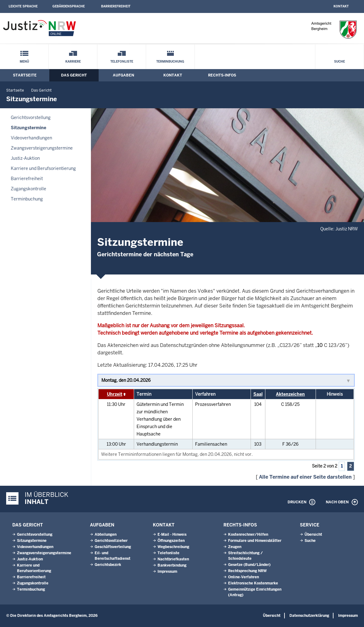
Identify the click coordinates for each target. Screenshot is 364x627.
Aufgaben (123, 75)
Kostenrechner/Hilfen (248, 534)
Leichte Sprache (23, 6)
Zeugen (235, 547)
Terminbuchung (170, 62)
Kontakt (341, 6)
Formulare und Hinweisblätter (255, 541)
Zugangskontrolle (29, 189)
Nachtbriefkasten (173, 559)
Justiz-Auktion (25, 158)
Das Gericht (74, 75)
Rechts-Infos (222, 75)
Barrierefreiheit (116, 6)
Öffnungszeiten (171, 541)
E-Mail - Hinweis (172, 534)
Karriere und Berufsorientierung (43, 168)
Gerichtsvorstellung (31, 118)
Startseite (25, 75)
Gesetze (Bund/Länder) (249, 565)
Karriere (73, 62)
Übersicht (313, 534)
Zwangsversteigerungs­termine (42, 148)
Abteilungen (106, 534)
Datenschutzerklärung (309, 616)
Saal (258, 394)
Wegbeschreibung (173, 547)
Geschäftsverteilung (113, 547)
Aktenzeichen (290, 394)
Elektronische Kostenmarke (253, 583)
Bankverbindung (172, 565)
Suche (339, 62)
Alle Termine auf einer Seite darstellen (305, 477)
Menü (24, 62)
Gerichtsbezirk (108, 565)
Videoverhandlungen (31, 138)
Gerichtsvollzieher (111, 541)
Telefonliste (122, 62)
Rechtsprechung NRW (247, 571)
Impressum (167, 571)
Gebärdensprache (69, 6)
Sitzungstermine (29, 128)
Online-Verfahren (243, 577)
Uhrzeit (115, 394)
